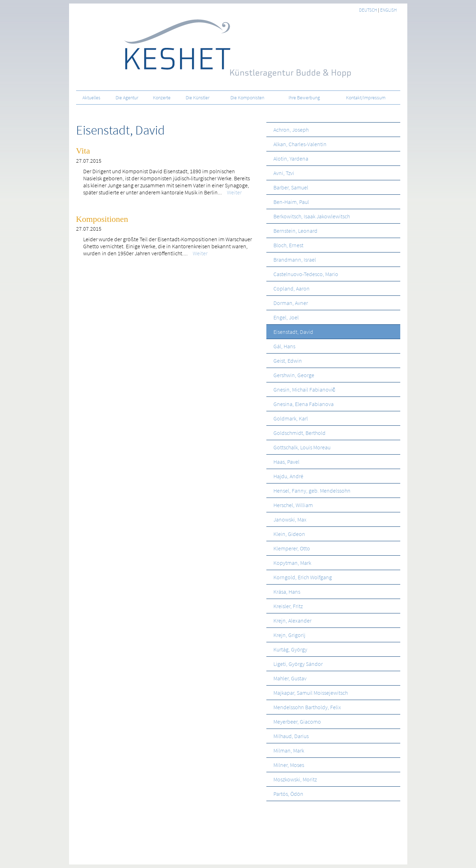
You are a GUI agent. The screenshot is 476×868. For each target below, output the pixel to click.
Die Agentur (127, 98)
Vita (83, 151)
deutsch (368, 10)
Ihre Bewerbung (304, 98)
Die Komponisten (247, 98)
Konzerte (162, 98)
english (388, 10)
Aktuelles (91, 98)
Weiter (230, 192)
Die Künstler (197, 98)
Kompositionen (102, 219)
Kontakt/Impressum (366, 98)
